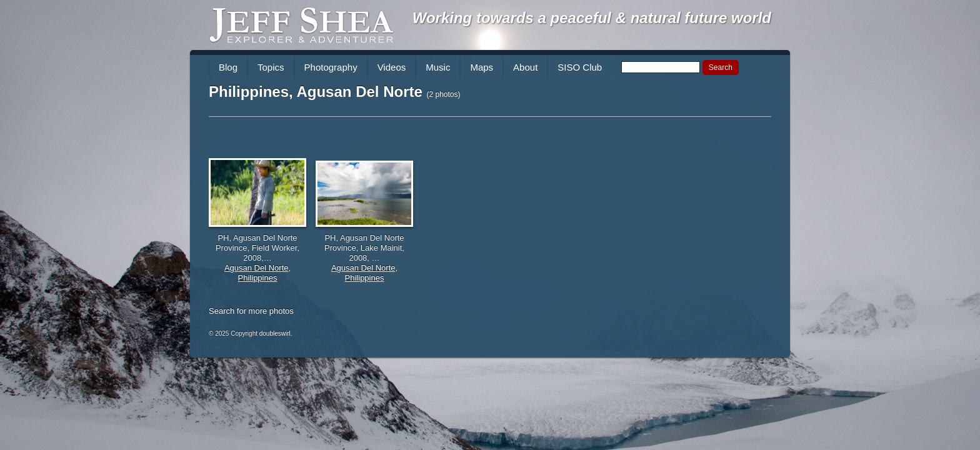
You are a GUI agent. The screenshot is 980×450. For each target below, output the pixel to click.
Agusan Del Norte (257, 268)
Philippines (258, 278)
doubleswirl (275, 333)
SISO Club (580, 67)
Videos (392, 67)
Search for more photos (251, 311)
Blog (228, 67)
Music (438, 67)
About (525, 67)
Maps (482, 67)
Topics (271, 67)
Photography (331, 67)
